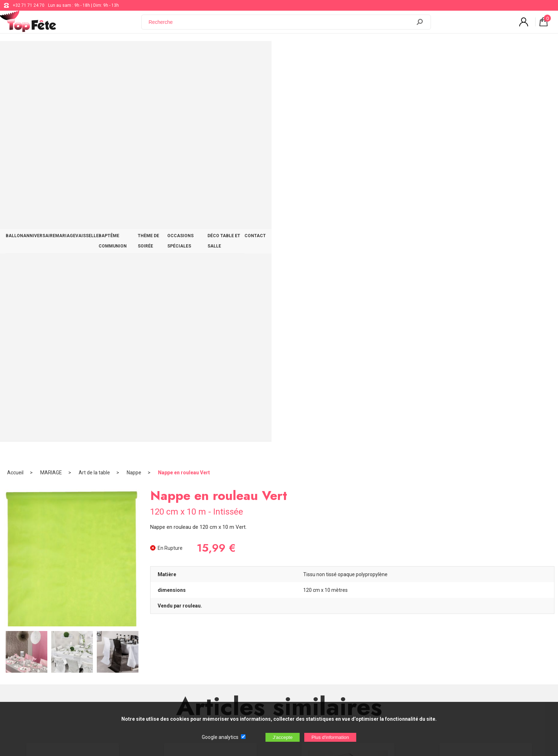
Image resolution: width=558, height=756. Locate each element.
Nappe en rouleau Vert (184, 77)
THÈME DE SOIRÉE (303, 54)
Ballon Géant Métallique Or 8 (486, 448)
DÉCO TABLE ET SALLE (421, 54)
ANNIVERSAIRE (125, 54)
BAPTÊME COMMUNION (247, 54)
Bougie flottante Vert (210, 448)
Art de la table (94, 77)
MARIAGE (164, 54)
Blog (229, 632)
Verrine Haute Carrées (348, 448)
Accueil (15, 77)
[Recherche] (281, 26)
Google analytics (220, 737)
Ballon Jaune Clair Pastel (73, 448)
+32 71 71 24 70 (29, 5)
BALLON (88, 54)
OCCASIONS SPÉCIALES (359, 54)
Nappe (134, 77)
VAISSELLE (198, 54)
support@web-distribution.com (254, 615)
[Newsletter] (144, 671)
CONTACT (468, 54)
